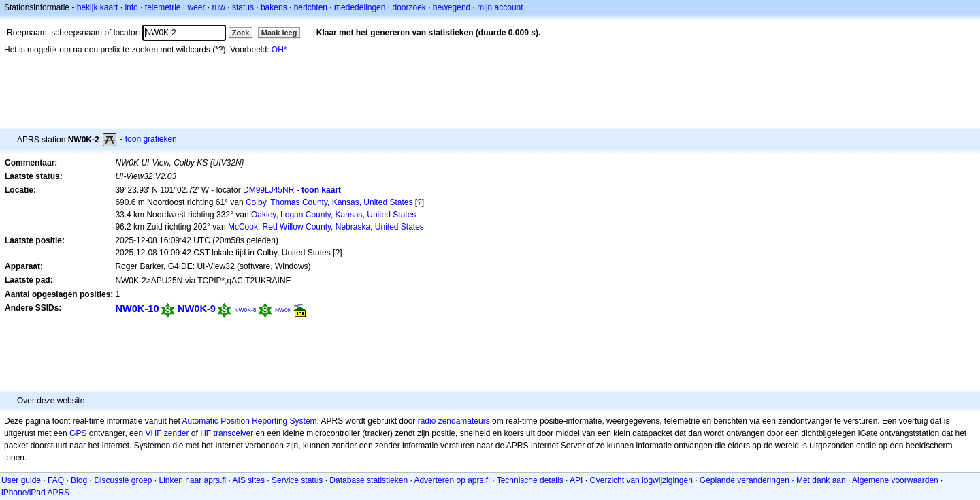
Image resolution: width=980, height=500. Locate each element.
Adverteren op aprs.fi (452, 480)
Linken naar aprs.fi (193, 480)
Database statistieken (369, 480)
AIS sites (249, 480)
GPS (78, 433)
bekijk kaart (98, 7)
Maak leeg (279, 33)
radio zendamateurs (454, 421)
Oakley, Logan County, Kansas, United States (333, 215)
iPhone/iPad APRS (35, 493)
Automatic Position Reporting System (249, 421)
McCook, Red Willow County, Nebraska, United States (326, 227)
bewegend (452, 7)
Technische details (530, 480)
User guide (21, 480)
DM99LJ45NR (268, 190)
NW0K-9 (197, 309)
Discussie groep (123, 480)
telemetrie (163, 7)
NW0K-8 (245, 310)
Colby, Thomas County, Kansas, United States (329, 202)
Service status (297, 480)
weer (197, 7)
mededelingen (360, 7)
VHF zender (167, 433)
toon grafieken (151, 139)
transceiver (234, 433)
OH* (279, 50)
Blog (79, 480)
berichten (311, 7)
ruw (219, 7)
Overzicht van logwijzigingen (641, 480)
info (131, 7)
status (243, 7)
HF (206, 433)
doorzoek (409, 7)
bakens (274, 7)
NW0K (283, 310)
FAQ (56, 480)
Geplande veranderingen (745, 480)
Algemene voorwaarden (895, 480)
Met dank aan (821, 480)
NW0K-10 (137, 309)
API (576, 480)
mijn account (500, 7)
